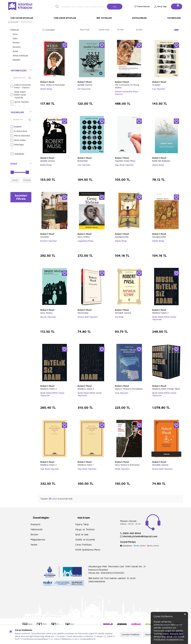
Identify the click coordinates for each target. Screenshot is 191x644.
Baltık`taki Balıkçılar (161, 161)
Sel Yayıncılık (84, 89)
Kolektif (16, 127)
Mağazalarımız (38, 539)
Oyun (15, 34)
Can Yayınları (159, 89)
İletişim (34, 534)
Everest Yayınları (49, 241)
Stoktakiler (17, 154)
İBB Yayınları (104, 18)
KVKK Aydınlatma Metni (88, 550)
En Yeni (121, 30)
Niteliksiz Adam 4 (86, 389)
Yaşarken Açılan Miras (125, 161)
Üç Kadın (156, 85)
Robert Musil (47, 82)
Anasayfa (13, 22)
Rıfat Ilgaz (17, 145)
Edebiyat (15, 30)
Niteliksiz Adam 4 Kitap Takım (166, 389)
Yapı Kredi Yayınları (124, 165)
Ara (115, 6)
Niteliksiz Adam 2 (160, 313)
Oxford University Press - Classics (21, 86)
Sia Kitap (119, 317)
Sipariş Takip (82, 524)
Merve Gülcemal (20, 136)
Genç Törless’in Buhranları (53, 85)
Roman (16, 42)
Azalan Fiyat (104, 30)
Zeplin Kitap (46, 89)
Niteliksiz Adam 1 (86, 465)
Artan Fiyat (85, 30)
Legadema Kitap (85, 241)
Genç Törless (84, 237)
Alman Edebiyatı (20, 55)
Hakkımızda (36, 529)
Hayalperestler (122, 237)
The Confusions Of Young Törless (127, 86)
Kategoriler (139, 18)
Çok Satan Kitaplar (22, 18)
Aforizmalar (83, 313)
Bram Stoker (18, 140)
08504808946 (97, 581)
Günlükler (45, 237)
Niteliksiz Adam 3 (48, 389)
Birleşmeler (83, 161)
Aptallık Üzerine (85, 85)
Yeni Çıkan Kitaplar (65, 18)
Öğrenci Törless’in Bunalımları (129, 389)
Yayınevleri (174, 18)
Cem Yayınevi (122, 393)
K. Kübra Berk (19, 131)
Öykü (15, 38)
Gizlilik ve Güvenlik (85, 539)
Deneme (17, 47)
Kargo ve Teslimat (85, 529)
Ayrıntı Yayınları (20, 102)
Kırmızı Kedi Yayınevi (88, 317)
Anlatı (15, 51)
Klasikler (17, 60)
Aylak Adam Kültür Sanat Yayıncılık (18, 95)
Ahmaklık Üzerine (123, 313)
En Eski (139, 30)
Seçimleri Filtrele (21, 198)
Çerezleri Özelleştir (131, 634)
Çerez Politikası (83, 545)
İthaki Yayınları (122, 469)
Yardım (34, 545)
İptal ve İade (82, 534)
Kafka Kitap (46, 165)
